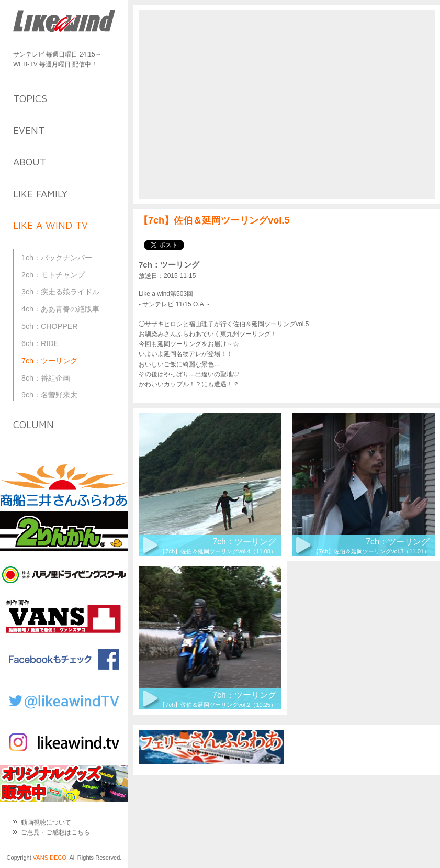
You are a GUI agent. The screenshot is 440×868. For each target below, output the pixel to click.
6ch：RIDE (40, 343)
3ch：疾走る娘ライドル (60, 292)
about (30, 162)
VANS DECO (50, 858)
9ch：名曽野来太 (49, 395)
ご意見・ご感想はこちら (55, 832)
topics (30, 98)
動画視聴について (46, 822)
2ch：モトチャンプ (53, 275)
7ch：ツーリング (49, 361)
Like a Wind (64, 22)
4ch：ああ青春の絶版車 (60, 309)
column (33, 425)
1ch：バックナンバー (57, 258)
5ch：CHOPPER (50, 326)
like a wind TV (50, 225)
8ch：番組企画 (46, 378)
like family (40, 194)
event (29, 130)
